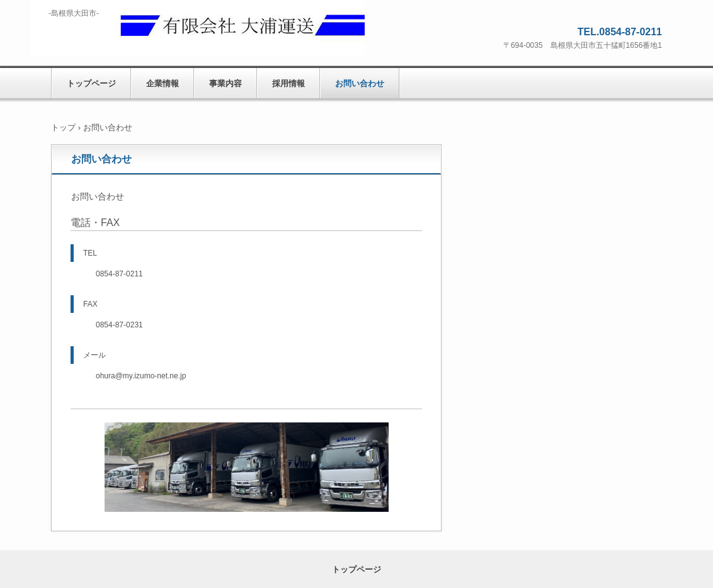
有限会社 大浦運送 (197, 27)
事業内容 (225, 83)
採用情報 (288, 83)
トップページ (91, 83)
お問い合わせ (360, 83)
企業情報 (163, 83)
